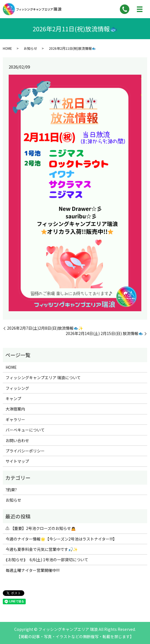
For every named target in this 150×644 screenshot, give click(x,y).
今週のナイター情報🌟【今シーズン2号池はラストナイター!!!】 (61, 539)
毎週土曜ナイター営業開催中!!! (33, 570)
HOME (7, 48)
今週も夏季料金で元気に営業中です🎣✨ (42, 549)
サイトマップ (17, 461)
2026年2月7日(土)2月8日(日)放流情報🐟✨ (45, 328)
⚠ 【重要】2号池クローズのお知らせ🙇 (41, 528)
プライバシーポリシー (25, 451)
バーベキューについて (25, 430)
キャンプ (13, 398)
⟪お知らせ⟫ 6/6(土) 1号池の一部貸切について (47, 560)
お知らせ (30, 48)
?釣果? (11, 490)
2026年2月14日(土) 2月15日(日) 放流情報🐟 (104, 333)
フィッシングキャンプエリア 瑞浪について (43, 378)
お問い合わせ (17, 440)
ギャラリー (15, 419)
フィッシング (17, 388)
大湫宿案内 (15, 409)
